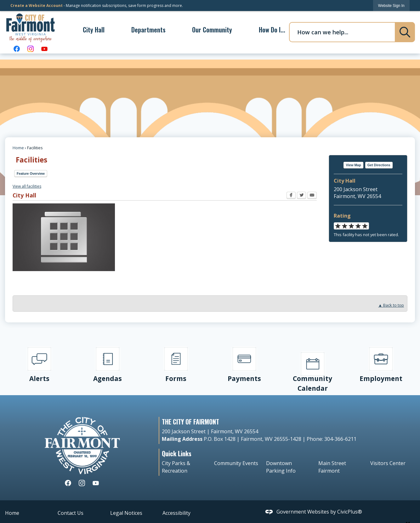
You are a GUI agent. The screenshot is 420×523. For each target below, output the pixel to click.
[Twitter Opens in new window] (301, 196)
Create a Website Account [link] (37, 6)
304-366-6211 (340, 439)
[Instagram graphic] (31, 48)
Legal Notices (126, 513)
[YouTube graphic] (44, 48)
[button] (405, 32)
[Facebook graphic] (17, 48)
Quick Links (177, 453)
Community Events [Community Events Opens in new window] (236, 463)
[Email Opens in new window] (312, 196)
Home (18, 148)
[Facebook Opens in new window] (291, 196)
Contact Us (71, 513)
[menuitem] (94, 30)
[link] (391, 6)
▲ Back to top (391, 305)
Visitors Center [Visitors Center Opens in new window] (388, 463)
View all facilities (27, 186)
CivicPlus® (350, 512)
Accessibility (176, 513)
